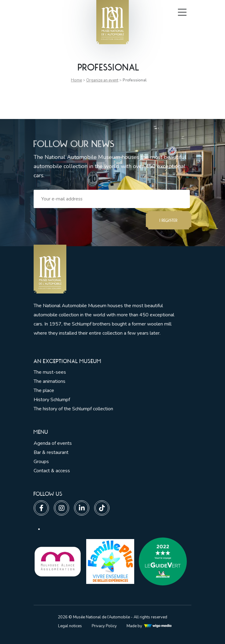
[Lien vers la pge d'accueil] (107, 269)
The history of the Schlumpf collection (73, 409)
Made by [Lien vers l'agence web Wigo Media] (149, 626)
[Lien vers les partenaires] (58, 561)
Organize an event (102, 80)
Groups (41, 462)
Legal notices (70, 626)
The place (44, 390)
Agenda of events (53, 443)
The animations (50, 381)
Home (76, 80)
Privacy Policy (104, 626)
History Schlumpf (52, 400)
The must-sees (50, 372)
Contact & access (52, 471)
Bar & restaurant (51, 452)
